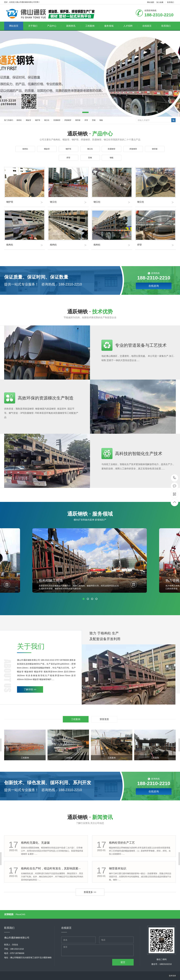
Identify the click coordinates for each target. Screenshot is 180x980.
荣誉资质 (104, 719)
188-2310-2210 (175, 478)
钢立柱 (47, 120)
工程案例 (92, 26)
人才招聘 (130, 26)
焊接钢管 (68, 120)
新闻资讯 (73, 26)
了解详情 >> (30, 689)
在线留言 (149, 26)
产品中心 (54, 26)
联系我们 (171, 2)
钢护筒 (38, 120)
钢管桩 (78, 120)
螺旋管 (28, 120)
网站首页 (14, 26)
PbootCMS (20, 914)
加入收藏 (160, 2)
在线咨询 (154, 286)
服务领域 (111, 26)
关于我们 (35, 26)
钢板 (101, 120)
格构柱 (19, 120)
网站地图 (151, 2)
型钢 (94, 120)
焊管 (86, 120)
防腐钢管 (57, 120)
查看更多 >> (90, 892)
